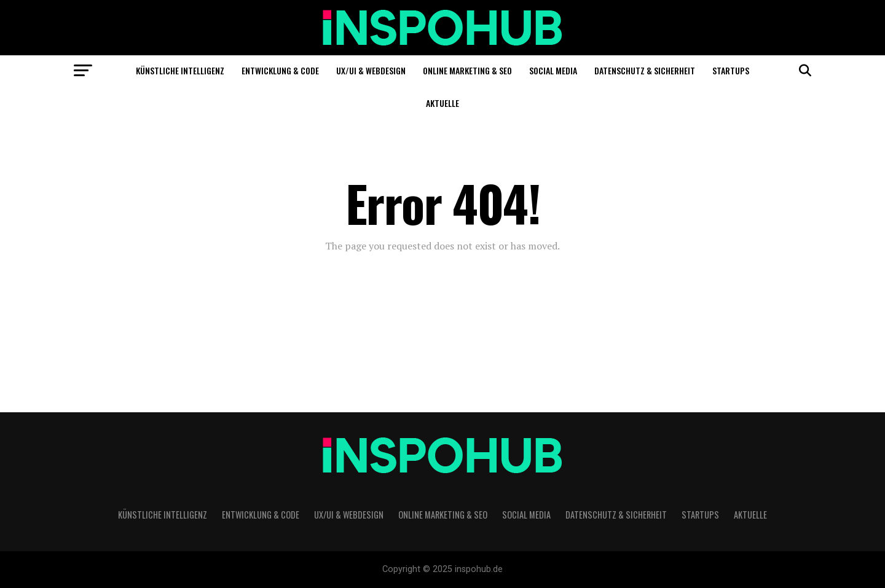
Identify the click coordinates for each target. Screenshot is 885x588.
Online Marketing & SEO (467, 70)
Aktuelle (442, 103)
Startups (731, 70)
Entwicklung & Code (280, 70)
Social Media (553, 70)
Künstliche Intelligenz (180, 70)
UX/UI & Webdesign (371, 70)
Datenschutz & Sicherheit (645, 70)
